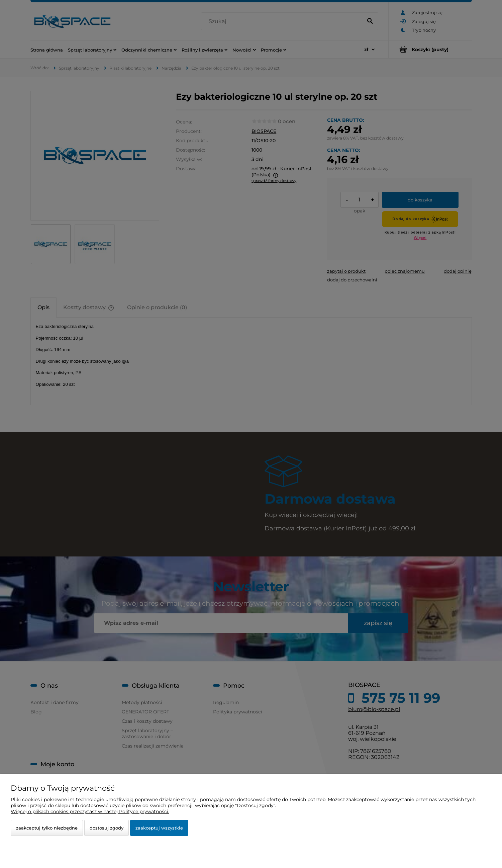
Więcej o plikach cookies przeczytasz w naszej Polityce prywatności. (90, 811)
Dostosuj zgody (107, 828)
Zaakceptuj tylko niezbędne (47, 828)
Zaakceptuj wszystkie (159, 828)
